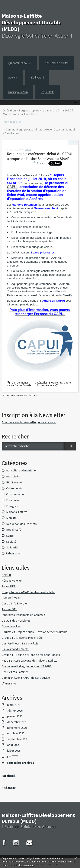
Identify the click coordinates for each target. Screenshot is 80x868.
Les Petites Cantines (15, 672)
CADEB (6, 575)
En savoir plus (27, 865)
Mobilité (11, 518)
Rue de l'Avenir (11, 598)
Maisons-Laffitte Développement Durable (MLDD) (32, 22)
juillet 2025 (14, 751)
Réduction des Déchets (21, 524)
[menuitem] (40, 112)
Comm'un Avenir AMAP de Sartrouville (26, 678)
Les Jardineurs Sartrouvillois (20, 643)
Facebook (9, 776)
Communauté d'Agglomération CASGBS (27, 666)
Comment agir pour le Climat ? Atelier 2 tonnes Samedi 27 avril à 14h (39, 131)
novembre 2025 (17, 728)
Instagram (9, 788)
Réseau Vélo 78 (12, 581)
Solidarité (12, 547)
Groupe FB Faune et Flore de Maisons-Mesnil (31, 655)
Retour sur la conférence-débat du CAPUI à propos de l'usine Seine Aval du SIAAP (40, 156)
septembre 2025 (18, 739)
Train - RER (9, 586)
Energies (12, 506)
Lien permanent (18, 383)
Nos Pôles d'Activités (57, 63)
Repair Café (48, 92)
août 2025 (13, 745)
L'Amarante (9, 683)
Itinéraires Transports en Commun (23, 615)
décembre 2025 (17, 722)
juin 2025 (13, 756)
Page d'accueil (12, 122)
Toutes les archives (20, 763)
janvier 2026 (15, 716)
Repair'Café (14, 530)
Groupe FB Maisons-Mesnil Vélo (22, 638)
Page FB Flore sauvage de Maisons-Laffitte (30, 661)
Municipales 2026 (18, 92)
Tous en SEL (9, 609)
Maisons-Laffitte (17, 512)
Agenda (13, 78)
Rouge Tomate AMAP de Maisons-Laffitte (28, 592)
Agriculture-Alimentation (22, 470)
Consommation (16, 494)
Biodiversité (37, 78)
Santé (18, 385)
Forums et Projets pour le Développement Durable (35, 632)
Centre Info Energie (14, 603)
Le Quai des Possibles (16, 621)
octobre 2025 (16, 733)
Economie (13, 500)
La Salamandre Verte (15, 649)
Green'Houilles (11, 626)
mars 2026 (14, 705)
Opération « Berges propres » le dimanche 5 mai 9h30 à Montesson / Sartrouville (38, 112)
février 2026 (15, 711)
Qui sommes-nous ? (20, 63)
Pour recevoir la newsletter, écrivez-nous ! (29, 422)
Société (27, 385)
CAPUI (12, 187)
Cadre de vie (14, 488)
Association (14, 476)
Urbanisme (13, 553)
